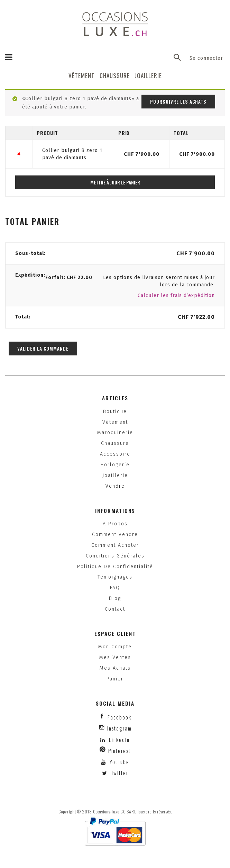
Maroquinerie (115, 433)
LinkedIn (119, 740)
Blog (115, 598)
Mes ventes (115, 657)
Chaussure (115, 75)
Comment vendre (115, 535)
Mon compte (115, 647)
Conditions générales (115, 556)
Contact (115, 609)
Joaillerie (148, 75)
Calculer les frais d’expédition (176, 295)
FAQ (115, 588)
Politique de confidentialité (115, 567)
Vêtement (82, 75)
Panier (115, 679)
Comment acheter (115, 545)
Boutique (115, 412)
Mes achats (115, 668)
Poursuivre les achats (178, 102)
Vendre (115, 486)
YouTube (119, 762)
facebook (119, 717)
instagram (119, 728)
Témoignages (115, 577)
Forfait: (69, 278)
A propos (115, 524)
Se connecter (206, 58)
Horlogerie (115, 465)
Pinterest (119, 751)
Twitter (119, 773)
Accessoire (115, 454)
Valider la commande (43, 349)
